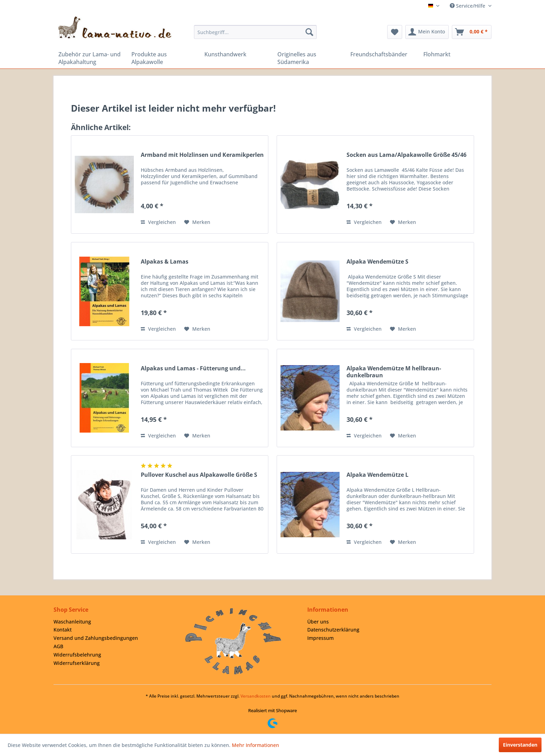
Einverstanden (520, 745)
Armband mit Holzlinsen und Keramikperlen (202, 155)
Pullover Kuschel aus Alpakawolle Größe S (199, 475)
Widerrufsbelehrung (77, 655)
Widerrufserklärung (77, 663)
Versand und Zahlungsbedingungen (96, 638)
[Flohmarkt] (455, 54)
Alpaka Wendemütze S (377, 262)
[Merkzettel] (395, 32)
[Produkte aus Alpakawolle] (163, 58)
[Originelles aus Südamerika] (309, 58)
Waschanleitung (72, 622)
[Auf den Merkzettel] (197, 222)
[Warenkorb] (472, 32)
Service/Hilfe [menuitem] (468, 6)
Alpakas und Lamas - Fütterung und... (193, 368)
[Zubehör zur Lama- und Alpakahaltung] (90, 58)
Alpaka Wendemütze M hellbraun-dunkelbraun (394, 372)
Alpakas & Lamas (165, 262)
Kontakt (63, 630)
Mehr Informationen (255, 745)
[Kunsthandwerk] (236, 54)
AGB (58, 646)
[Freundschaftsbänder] (382, 54)
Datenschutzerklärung (333, 630)
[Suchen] (309, 32)
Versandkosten (256, 696)
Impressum (320, 638)
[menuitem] (255, 32)
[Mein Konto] (427, 32)
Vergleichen (158, 222)
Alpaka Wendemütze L (377, 475)
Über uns (318, 622)
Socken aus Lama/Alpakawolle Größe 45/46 (406, 155)
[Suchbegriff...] (255, 32)
